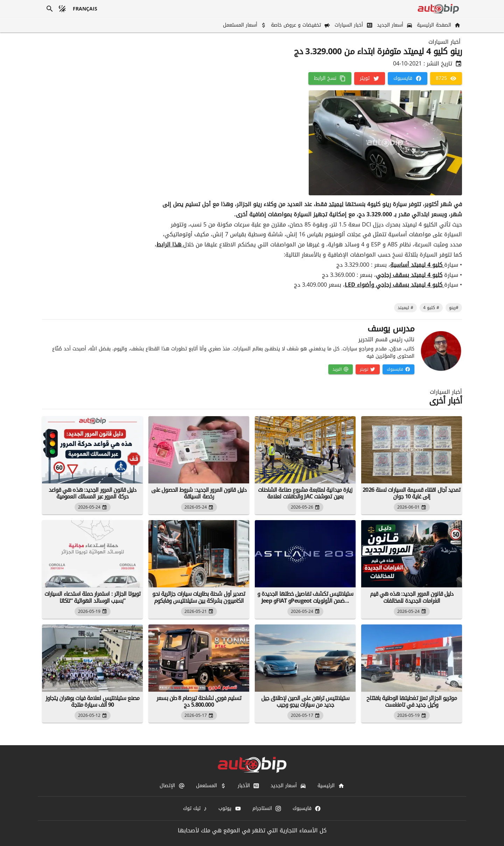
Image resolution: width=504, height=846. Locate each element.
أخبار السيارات (444, 42)
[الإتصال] (172, 786)
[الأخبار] (248, 786)
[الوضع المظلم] (62, 9)
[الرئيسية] (331, 786)
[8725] (446, 78)
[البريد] (341, 369)
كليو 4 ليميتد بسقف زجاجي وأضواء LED (394, 285)
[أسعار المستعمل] (244, 25)
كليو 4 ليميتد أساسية (417, 265)
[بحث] (50, 9)
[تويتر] (369, 78)
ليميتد (336, 204)
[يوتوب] (230, 809)
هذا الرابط (170, 244)
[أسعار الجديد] (394, 25)
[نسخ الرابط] (330, 78)
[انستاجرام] (267, 809)
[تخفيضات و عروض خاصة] (300, 25)
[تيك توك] (195, 809)
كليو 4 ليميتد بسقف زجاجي (409, 275)
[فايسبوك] (408, 78)
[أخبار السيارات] (353, 25)
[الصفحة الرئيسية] (438, 25)
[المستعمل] (211, 786)
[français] (85, 9)
